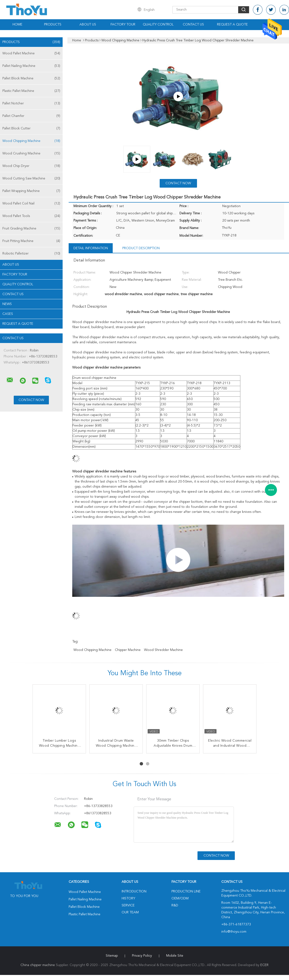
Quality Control (158, 25)
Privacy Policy (142, 956)
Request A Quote (232, 25)
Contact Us (193, 25)
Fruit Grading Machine (31, 229)
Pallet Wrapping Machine (31, 191)
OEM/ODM (180, 898)
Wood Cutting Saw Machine (31, 178)
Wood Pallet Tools (31, 216)
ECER (264, 965)
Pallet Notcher (31, 103)
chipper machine (128, 650)
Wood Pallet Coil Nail (31, 204)
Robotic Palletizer (31, 254)
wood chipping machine (92, 650)
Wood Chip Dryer (31, 166)
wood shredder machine (163, 650)
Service (128, 905)
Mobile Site (175, 956)
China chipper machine (38, 965)
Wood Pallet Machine (31, 53)
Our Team (130, 912)
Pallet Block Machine (31, 78)
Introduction (134, 891)
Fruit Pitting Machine (31, 241)
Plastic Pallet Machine (31, 91)
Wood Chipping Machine (31, 141)
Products (53, 25)
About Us (88, 25)
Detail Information (91, 248)
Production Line (186, 891)
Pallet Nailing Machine (31, 66)
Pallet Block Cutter (31, 128)
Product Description (141, 248)
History (128, 898)
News (7, 304)
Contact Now (178, 183)
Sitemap (112, 956)
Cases (8, 314)
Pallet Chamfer (31, 116)
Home (17, 25)
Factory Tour (123, 25)
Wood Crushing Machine (31, 153)
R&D (175, 905)
